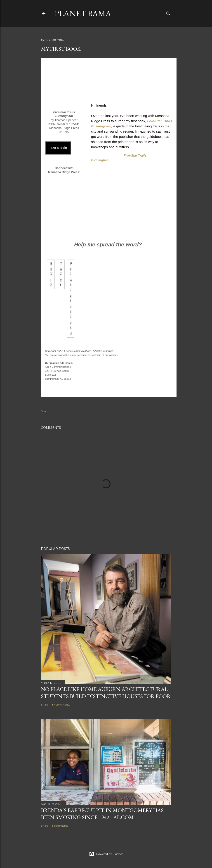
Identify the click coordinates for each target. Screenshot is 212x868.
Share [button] (45, 411)
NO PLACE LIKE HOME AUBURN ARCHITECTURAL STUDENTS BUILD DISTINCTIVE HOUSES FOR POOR (106, 693)
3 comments (60, 826)
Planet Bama (83, 13)
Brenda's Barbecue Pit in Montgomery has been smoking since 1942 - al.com (102, 814)
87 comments (61, 705)
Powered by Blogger (106, 854)
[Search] (168, 13)
